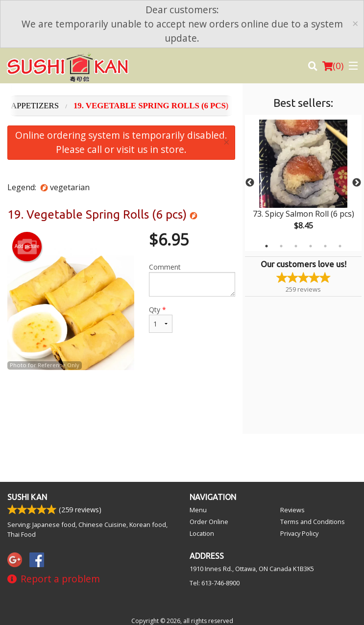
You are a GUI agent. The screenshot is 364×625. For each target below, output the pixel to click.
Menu (198, 510)
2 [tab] (281, 246)
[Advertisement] (121, 402)
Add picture (27, 247)
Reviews (292, 510)
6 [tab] (340, 246)
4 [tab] (311, 246)
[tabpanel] (303, 183)
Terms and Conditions (313, 522)
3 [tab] (296, 246)
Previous (250, 183)
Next (357, 183)
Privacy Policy (299, 533)
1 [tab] (267, 246)
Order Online (209, 522)
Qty (161, 319)
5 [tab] (325, 246)
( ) (333, 66)
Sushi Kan (27, 497)
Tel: (215, 583)
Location (202, 533)
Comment (192, 279)
